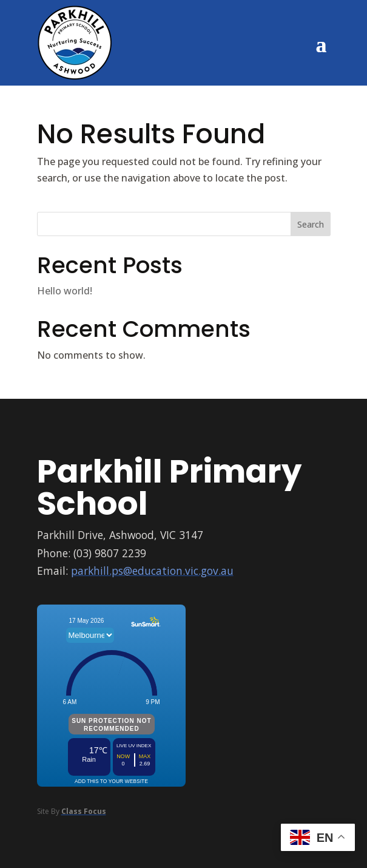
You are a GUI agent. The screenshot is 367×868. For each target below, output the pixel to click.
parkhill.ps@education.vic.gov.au (152, 571)
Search (311, 224)
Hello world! (65, 291)
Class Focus (84, 811)
